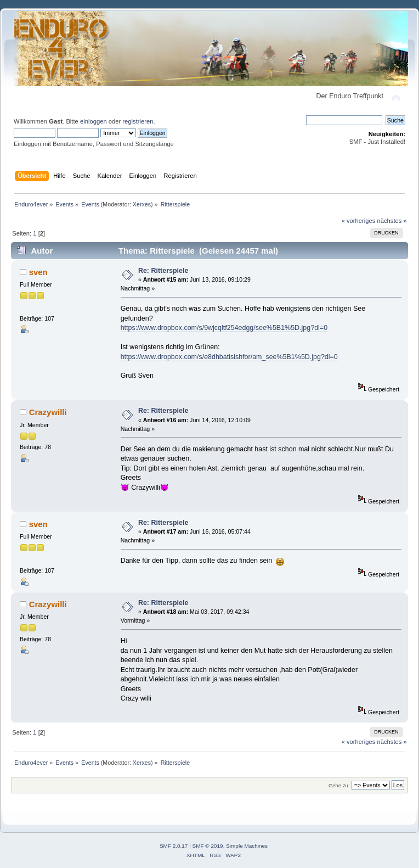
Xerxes (142, 204)
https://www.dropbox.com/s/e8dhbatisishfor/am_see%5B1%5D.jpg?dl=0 (229, 357)
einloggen (94, 121)
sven (38, 272)
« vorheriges (359, 221)
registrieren (138, 121)
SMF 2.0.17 (174, 846)
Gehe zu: (339, 785)
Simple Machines (247, 846)
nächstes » (392, 221)
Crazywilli (48, 412)
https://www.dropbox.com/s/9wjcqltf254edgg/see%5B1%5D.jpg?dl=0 (224, 328)
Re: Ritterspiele (163, 271)
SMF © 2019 (208, 846)
